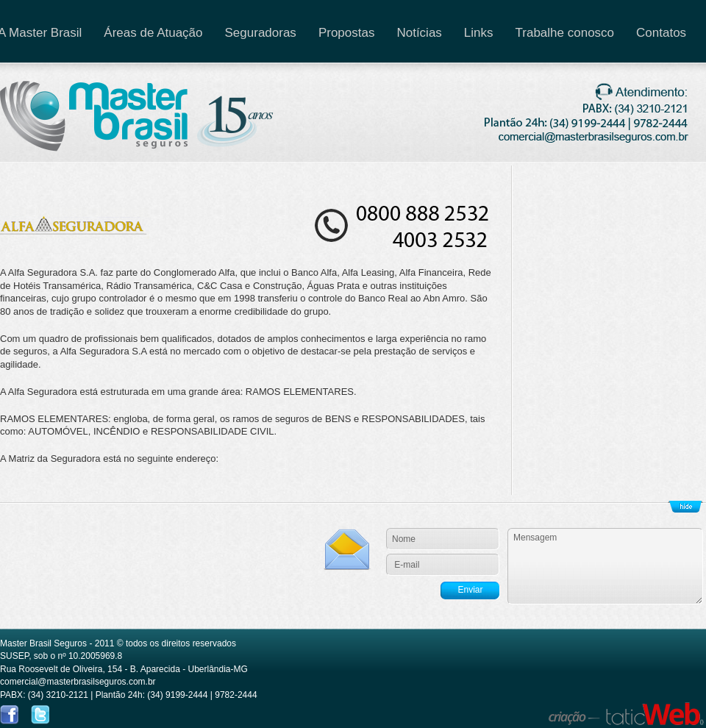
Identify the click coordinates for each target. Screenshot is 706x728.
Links (479, 33)
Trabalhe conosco (565, 33)
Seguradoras (261, 33)
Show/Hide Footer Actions (685, 507)
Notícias (419, 33)
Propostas (347, 33)
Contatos (661, 33)
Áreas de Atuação (153, 33)
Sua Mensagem (605, 566)
